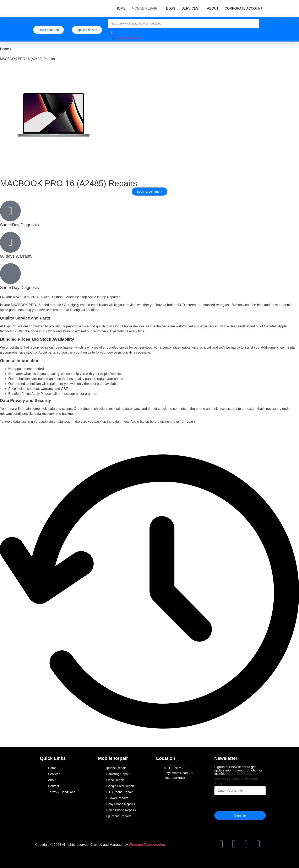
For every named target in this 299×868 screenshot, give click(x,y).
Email (220, 784)
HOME (121, 8)
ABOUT (213, 8)
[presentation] (246, 803)
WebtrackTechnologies (147, 845)
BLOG (171, 8)
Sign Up (240, 815)
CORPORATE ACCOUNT (244, 8)
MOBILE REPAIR (145, 8)
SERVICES (190, 8)
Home (4, 49)
